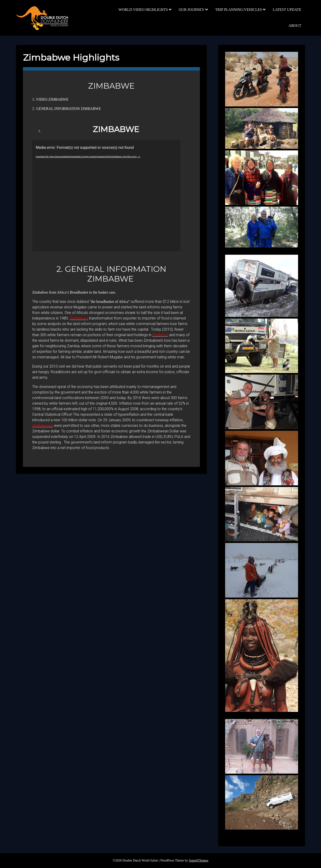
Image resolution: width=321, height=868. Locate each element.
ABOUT (295, 26)
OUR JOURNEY (192, 10)
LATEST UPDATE (287, 10)
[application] (106, 196)
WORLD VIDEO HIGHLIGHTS (143, 10)
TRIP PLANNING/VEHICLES (239, 10)
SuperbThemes (198, 860)
